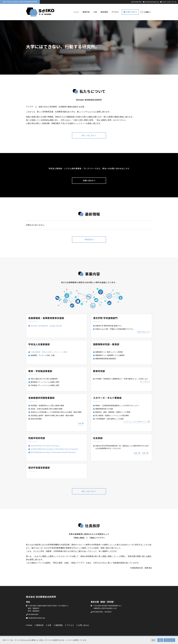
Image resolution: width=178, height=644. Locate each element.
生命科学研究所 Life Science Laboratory (45, 446)
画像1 (136, 453)
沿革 (95, 12)
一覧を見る (88, 239)
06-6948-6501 (138, 2)
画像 (80, 423)
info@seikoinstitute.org (152, 2)
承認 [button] (160, 640)
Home (76, 12)
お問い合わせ (132, 12)
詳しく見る (144, 382)
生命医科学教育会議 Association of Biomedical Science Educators (54, 449)
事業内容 (86, 12)
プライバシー (169, 640)
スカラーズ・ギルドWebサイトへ (135, 422)
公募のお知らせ (142, 332)
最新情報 (104, 12)
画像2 (144, 453)
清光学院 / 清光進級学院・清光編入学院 (45, 326)
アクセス (115, 12)
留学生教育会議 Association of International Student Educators (53, 452)
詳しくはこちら (88, 135)
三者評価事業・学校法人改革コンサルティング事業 (49, 352)
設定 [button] (153, 640)
